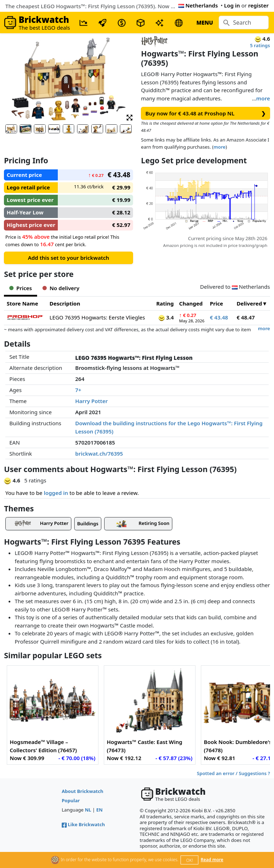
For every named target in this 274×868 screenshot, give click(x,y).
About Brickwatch (83, 791)
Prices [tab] (21, 288)
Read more (212, 860)
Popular (71, 800)
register (258, 5)
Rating (165, 303)
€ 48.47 (246, 317)
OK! (190, 860)
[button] (130, 117)
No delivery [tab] (61, 288)
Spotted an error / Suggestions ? (234, 773)
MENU (205, 23)
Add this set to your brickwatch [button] (68, 258)
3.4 (166, 317)
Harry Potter (92, 401)
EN (100, 810)
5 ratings (260, 45)
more (263, 98)
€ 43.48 (219, 317)
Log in (232, 5)
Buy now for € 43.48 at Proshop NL (206, 113)
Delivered (249, 303)
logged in (56, 493)
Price (216, 303)
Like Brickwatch (83, 824)
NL (88, 810)
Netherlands (198, 5)
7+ (78, 390)
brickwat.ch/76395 (99, 453)
